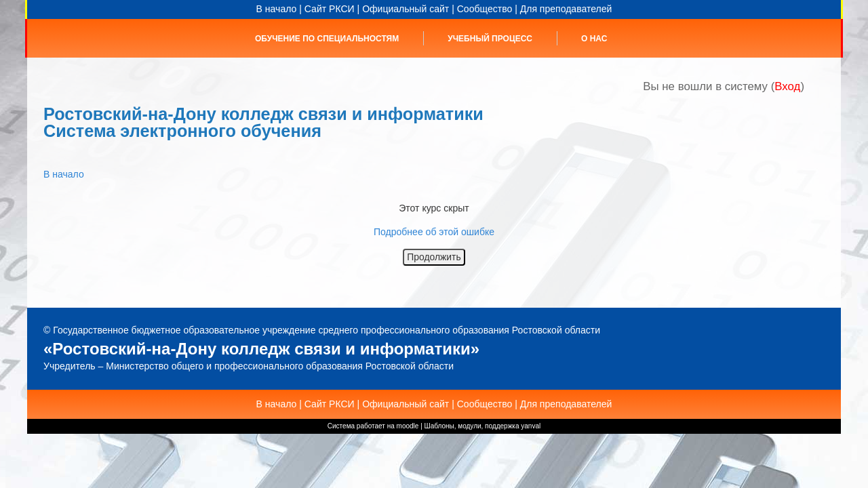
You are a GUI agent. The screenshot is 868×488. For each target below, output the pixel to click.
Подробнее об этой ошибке (434, 232)
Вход (787, 86)
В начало (277, 9)
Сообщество (485, 9)
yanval (531, 426)
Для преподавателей (566, 9)
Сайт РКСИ (330, 9)
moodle (408, 426)
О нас (594, 39)
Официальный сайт (406, 9)
